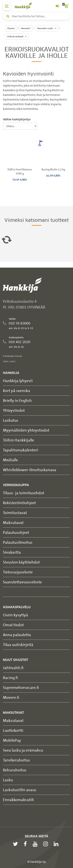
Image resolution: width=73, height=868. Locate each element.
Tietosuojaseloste (18, 572)
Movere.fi (11, 697)
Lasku (8, 780)
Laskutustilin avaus (20, 790)
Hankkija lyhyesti (18, 381)
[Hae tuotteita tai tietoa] (36, 16)
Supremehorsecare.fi (21, 687)
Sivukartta (12, 552)
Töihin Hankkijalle (18, 440)
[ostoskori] (66, 6)
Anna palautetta (17, 635)
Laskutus (11, 420)
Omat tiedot (13, 625)
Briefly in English (17, 400)
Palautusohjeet (16, 532)
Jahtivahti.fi (13, 668)
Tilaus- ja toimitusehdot (24, 493)
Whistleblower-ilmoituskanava (30, 470)
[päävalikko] (7, 6)
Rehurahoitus (15, 770)
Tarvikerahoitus (16, 760)
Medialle (10, 460)
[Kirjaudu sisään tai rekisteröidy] (57, 6)
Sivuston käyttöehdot (21, 562)
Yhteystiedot (14, 410)
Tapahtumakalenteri (21, 450)
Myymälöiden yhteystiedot (26, 430)
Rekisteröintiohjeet (19, 503)
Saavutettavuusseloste (22, 582)
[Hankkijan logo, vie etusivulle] (25, 6)
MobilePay (12, 740)
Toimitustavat (15, 513)
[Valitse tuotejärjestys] (20, 126)
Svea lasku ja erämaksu (23, 750)
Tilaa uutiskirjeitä (18, 645)
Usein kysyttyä (15, 615)
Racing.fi (10, 678)
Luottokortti (13, 730)
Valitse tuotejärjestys (17, 119)
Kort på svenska (16, 391)
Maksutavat (13, 522)
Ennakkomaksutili (18, 800)
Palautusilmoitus (18, 542)
